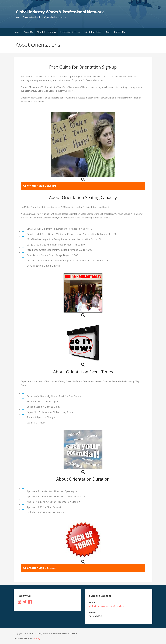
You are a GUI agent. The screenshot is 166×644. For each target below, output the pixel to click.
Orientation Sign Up (39, 186)
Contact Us (119, 32)
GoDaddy (36, 638)
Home (17, 32)
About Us (28, 32)
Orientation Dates (93, 32)
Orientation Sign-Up (70, 32)
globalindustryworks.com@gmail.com (107, 606)
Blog (108, 32)
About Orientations (46, 32)
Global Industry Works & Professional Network (60, 12)
